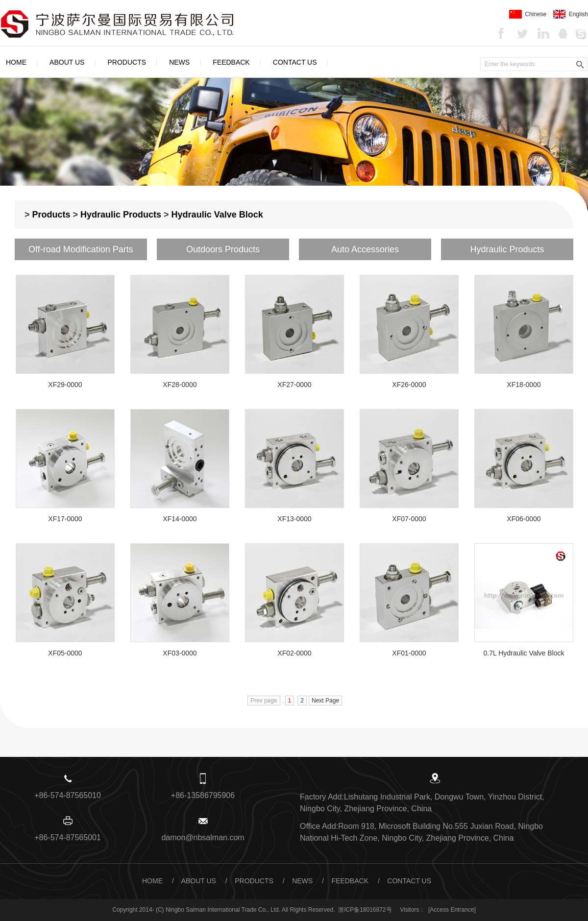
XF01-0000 (409, 653)
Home (16, 62)
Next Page (325, 701)
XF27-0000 (294, 385)
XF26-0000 (409, 385)
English (571, 14)
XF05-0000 (65, 653)
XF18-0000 (524, 385)
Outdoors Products (223, 249)
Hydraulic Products (121, 215)
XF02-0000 (294, 653)
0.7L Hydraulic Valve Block (524, 653)
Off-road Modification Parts (81, 249)
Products (127, 62)
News (179, 62)
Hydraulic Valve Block (217, 215)
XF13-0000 (294, 519)
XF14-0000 (180, 519)
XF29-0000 (65, 385)
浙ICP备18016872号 (365, 910)
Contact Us (295, 62)
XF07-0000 (409, 519)
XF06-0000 (524, 519)
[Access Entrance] (452, 910)
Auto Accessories (365, 249)
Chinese (528, 14)
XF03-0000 (180, 653)
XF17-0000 (65, 519)
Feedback (231, 62)
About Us (67, 62)
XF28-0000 (180, 385)
